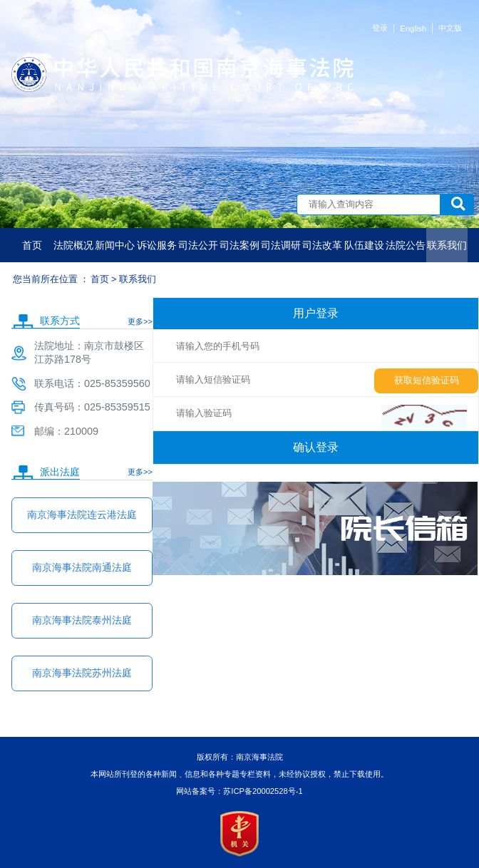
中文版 (450, 28)
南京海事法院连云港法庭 (82, 515)
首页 (32, 245)
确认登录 (316, 447)
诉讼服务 (157, 245)
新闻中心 (115, 245)
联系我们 (447, 245)
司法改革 (322, 245)
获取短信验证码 (427, 380)
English (413, 29)
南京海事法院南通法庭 (82, 567)
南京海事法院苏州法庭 (82, 673)
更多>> (140, 321)
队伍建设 (364, 245)
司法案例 (239, 245)
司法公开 (198, 245)
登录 (380, 28)
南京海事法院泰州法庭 (82, 620)
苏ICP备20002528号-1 (263, 791)
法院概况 (73, 245)
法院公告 (406, 245)
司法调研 (281, 245)
